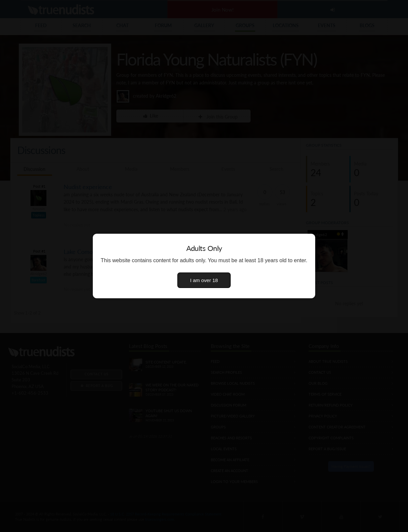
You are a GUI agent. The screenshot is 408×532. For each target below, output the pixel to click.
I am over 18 (204, 280)
